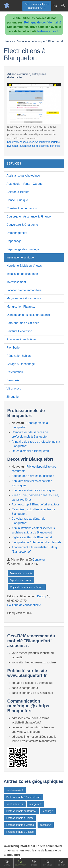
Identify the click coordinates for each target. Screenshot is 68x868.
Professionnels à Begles (20, 832)
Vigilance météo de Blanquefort (32, 537)
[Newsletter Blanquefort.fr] (55, 5)
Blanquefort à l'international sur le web (36, 542)
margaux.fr (35, 804)
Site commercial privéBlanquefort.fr (37, 6)
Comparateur (20, 863)
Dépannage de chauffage (23, 249)
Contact (61, 863)
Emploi (34, 863)
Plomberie (13, 348)
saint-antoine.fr (15, 804)
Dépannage (14, 241)
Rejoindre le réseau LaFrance (27, 587)
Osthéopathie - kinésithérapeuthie (28, 315)
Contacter (39, 560)
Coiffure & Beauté (18, 192)
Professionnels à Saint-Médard (24, 797)
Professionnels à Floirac (20, 818)
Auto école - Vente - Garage (24, 184)
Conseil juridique (17, 200)
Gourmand (48, 863)
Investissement (16, 282)
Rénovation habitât (19, 356)
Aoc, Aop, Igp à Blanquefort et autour (35, 504)
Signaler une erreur (21, 580)
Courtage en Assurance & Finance (29, 216)
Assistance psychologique (23, 176)
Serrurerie (13, 380)
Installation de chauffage (22, 274)
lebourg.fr (48, 811)
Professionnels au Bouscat (21, 811)
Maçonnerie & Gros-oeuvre (24, 298)
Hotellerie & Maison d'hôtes (24, 266)
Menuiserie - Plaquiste (21, 307)
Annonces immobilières (21, 339)
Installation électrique (20, 257)
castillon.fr (46, 825)
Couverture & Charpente (22, 225)
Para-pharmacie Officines (23, 323)
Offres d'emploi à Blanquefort (30, 451)
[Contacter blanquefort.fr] (63, 5)
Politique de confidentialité (43, 22)
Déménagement (17, 233)
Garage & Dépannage (21, 364)
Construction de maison (22, 208)
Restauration (15, 372)
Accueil (7, 863)
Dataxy (42, 596)
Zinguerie (13, 397)
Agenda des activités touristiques (33, 476)
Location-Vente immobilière (24, 290)
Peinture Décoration (19, 331)
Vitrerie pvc (14, 388)
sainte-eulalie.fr (15, 790)
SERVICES (14, 164)
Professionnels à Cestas (20, 825)
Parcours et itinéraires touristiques (34, 490)
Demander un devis (21, 573)
